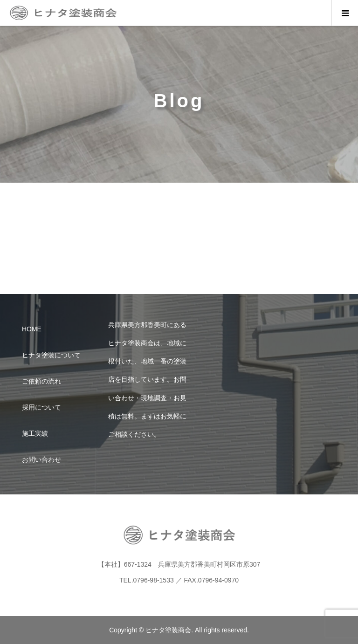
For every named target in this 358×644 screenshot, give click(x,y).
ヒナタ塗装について (51, 355)
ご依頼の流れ (41, 381)
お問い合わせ (41, 459)
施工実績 (35, 433)
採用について (41, 407)
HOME (32, 329)
